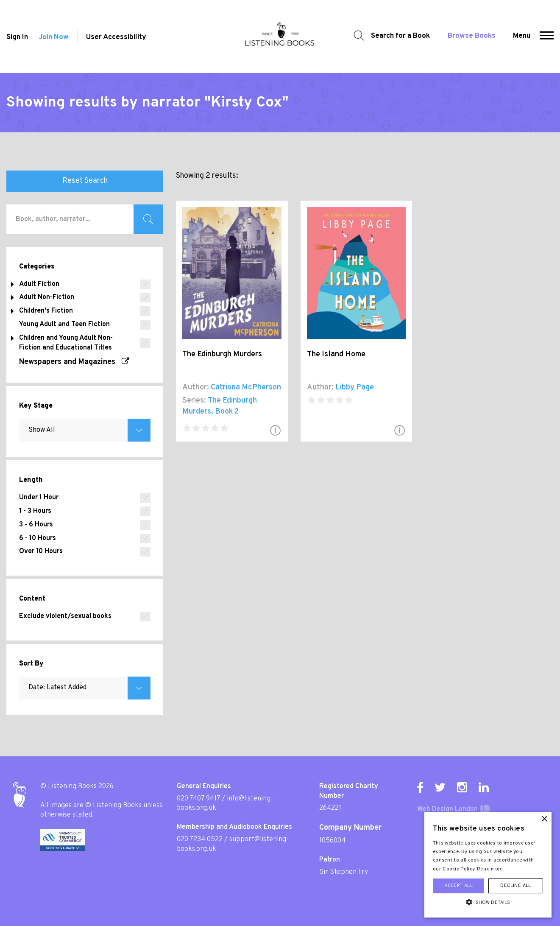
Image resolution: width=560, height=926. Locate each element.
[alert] (488, 865)
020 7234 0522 (200, 839)
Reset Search (85, 181)
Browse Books (472, 36)
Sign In (17, 37)
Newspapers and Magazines (74, 362)
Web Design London (447, 809)
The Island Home (336, 354)
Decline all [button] (515, 886)
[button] (547, 36)
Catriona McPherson (246, 387)
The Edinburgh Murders (222, 354)
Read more (490, 869)
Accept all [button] (458, 886)
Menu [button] (522, 36)
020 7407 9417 (198, 799)
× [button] (544, 819)
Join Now (54, 37)
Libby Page (355, 387)
